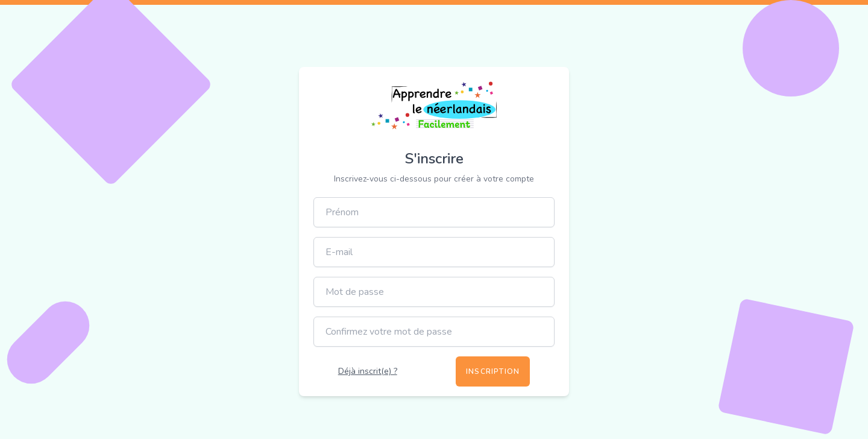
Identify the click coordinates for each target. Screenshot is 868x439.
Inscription (493, 371)
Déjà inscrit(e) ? (368, 371)
